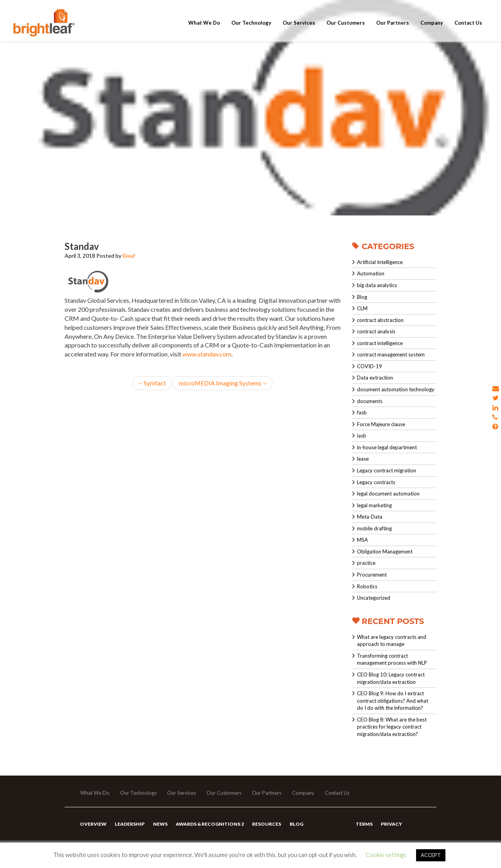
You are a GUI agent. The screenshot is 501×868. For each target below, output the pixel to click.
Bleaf (129, 256)
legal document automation (388, 494)
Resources (266, 825)
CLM (362, 308)
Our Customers (346, 28)
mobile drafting (374, 528)
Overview (93, 825)
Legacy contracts (376, 482)
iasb (362, 436)
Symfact (152, 383)
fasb (362, 412)
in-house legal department (387, 447)
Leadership (130, 825)
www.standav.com (207, 354)
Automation (371, 273)
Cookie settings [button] (386, 855)
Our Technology (251, 28)
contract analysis (376, 331)
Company (432, 28)
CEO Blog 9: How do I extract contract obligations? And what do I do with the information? (393, 701)
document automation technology (396, 389)
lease (363, 459)
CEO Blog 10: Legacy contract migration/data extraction (391, 678)
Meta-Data (370, 517)
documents (370, 401)
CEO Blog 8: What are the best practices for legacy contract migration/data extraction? (392, 727)
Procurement (372, 575)
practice (366, 563)
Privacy (391, 825)
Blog (362, 297)
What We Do (204, 28)
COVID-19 (369, 366)
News (160, 825)
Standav (82, 246)
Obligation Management (385, 552)
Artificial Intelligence (380, 262)
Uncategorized (374, 598)
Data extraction (375, 378)
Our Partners (393, 28)
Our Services (299, 28)
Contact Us (468, 28)
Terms (364, 825)
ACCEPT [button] (431, 855)
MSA (362, 540)
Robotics (367, 586)
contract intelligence (380, 343)
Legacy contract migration (387, 470)
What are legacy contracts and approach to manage (392, 641)
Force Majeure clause (381, 424)
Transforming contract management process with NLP (392, 659)
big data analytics (377, 285)
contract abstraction (380, 320)
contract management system (391, 354)
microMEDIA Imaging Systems (223, 383)
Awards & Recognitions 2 (209, 825)
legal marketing (374, 505)
